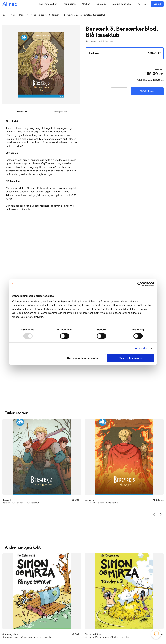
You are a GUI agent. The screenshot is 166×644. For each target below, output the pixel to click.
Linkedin (156, 619)
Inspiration (69, 4)
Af (87, 41)
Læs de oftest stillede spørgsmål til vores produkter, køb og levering (39, 607)
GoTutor (49, 549)
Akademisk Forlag (24, 549)
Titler (12, 15)
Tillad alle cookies (131, 358)
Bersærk (56, 15)
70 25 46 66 (107, 520)
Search (140, 4)
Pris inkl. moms (145, 80)
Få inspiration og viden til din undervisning (117, 544)
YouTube (148, 619)
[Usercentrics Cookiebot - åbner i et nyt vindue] (140, 284)
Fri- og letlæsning (38, 15)
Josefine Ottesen (101, 41)
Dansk (22, 15)
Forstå (37, 553)
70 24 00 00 (107, 600)
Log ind (157, 4)
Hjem (4, 15)
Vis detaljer (141, 348)
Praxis (39, 549)
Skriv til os (106, 527)
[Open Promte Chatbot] (156, 634)
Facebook (141, 619)
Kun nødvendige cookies (83, 358)
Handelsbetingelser (134, 635)
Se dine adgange (121, 4)
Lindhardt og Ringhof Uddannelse (43, 545)
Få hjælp (101, 4)
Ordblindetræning (18, 553)
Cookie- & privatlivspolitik (111, 635)
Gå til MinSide (102, 570)
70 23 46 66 (22, 580)
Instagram (133, 619)
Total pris (159, 70)
